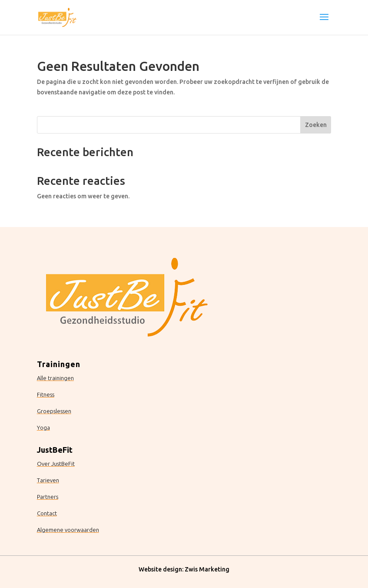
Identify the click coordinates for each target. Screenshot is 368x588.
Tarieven (48, 480)
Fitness (46, 394)
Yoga (43, 428)
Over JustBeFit (56, 464)
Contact (47, 513)
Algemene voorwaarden (68, 530)
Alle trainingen (55, 378)
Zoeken (316, 125)
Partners (48, 497)
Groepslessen (54, 411)
